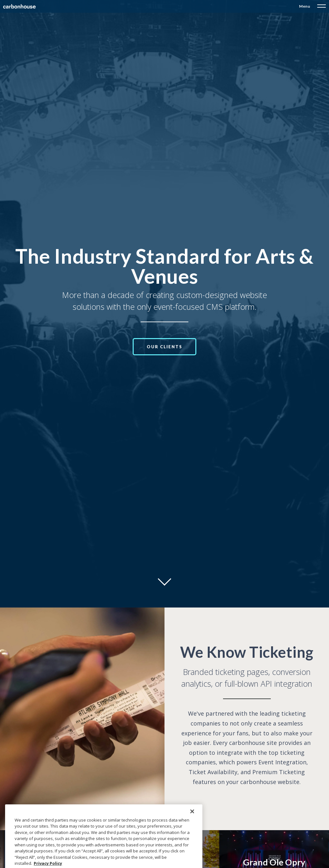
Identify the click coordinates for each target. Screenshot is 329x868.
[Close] (192, 825)
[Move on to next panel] (164, 579)
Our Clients (164, 347)
